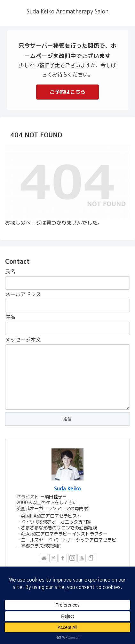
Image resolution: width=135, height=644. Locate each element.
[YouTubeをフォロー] (82, 558)
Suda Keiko (67, 488)
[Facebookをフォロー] (63, 558)
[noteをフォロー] (91, 558)
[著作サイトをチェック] (44, 558)
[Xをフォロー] (53, 558)
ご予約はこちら (67, 92)
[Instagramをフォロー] (72, 558)
